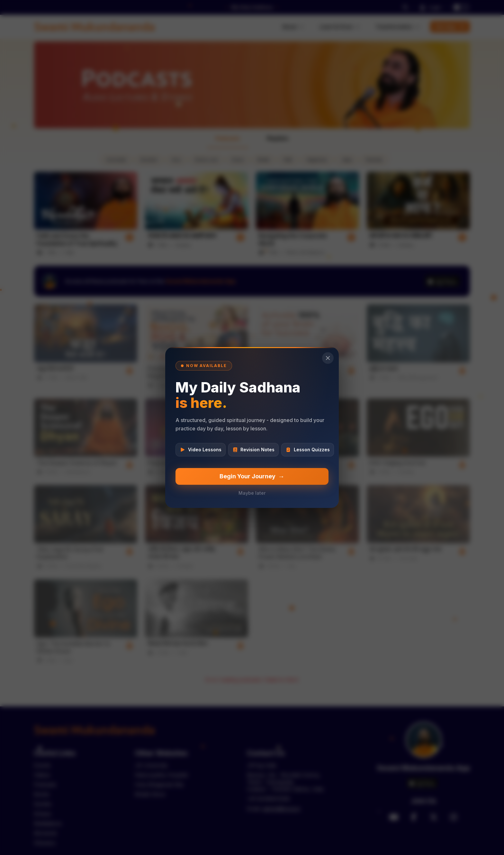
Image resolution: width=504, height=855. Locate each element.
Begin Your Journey (252, 476)
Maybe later (252, 493)
